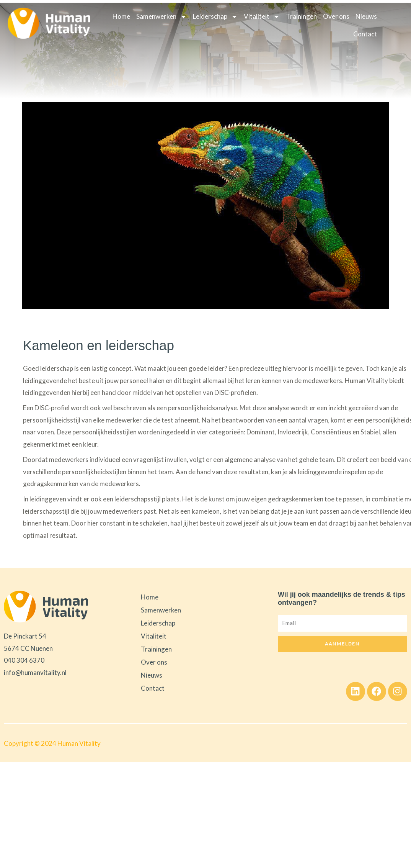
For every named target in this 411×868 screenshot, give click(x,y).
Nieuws (366, 16)
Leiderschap (215, 17)
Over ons (336, 16)
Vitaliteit (262, 17)
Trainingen (301, 16)
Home (121, 16)
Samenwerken (161, 17)
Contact (365, 34)
